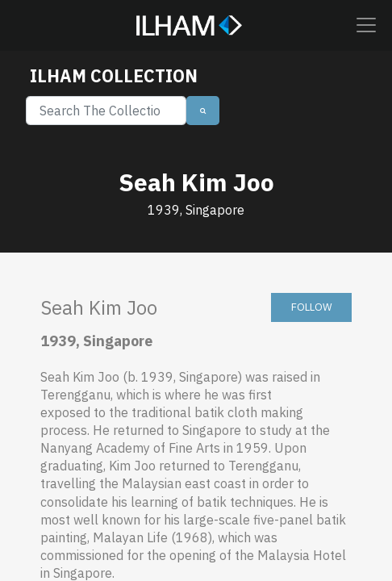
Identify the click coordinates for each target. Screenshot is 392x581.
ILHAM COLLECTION (114, 76)
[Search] (106, 111)
